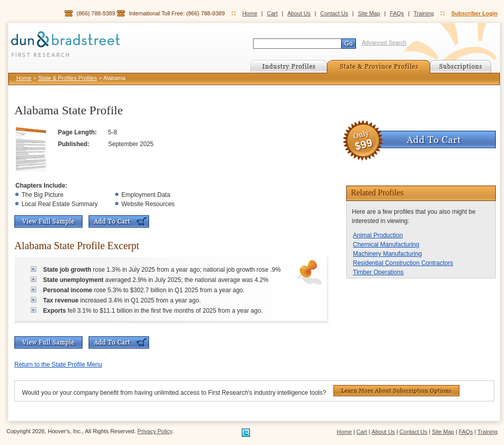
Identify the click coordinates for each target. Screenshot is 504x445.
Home (250, 13)
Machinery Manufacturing (387, 254)
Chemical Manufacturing (386, 245)
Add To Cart (119, 221)
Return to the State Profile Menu (58, 365)
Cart (272, 13)
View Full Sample (48, 221)
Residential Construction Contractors (403, 263)
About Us (299, 13)
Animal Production (378, 235)
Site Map (369, 13)
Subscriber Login (474, 13)
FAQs (397, 13)
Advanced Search (384, 43)
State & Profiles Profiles (68, 78)
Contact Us (334, 13)
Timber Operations (378, 272)
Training (424, 13)
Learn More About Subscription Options (396, 391)
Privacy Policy (155, 431)
